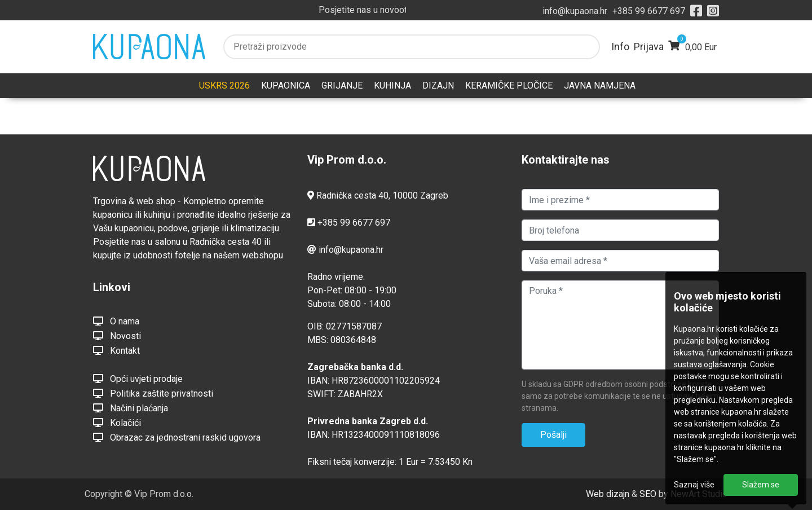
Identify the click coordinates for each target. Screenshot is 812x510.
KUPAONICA (286, 85)
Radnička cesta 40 (352, 195)
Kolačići (117, 423)
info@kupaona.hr (575, 11)
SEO (648, 494)
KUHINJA (392, 85)
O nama (116, 321)
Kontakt (116, 350)
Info (620, 47)
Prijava (649, 47)
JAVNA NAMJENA (600, 85)
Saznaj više (694, 485)
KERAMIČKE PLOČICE (509, 85)
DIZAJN (438, 85)
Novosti (117, 336)
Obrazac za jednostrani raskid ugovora (177, 437)
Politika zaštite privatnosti (153, 393)
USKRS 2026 (224, 85)
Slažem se (761, 485)
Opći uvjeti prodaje (138, 379)
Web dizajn (608, 494)
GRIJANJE (342, 85)
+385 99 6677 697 (649, 11)
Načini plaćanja (131, 408)
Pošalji (553, 435)
